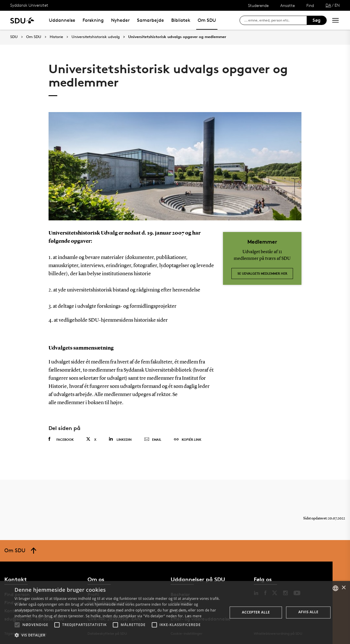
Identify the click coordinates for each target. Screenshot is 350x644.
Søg (317, 20)
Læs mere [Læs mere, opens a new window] (193, 616)
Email (153, 440)
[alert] (175, 612)
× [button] (343, 588)
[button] (17, 625)
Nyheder (120, 20)
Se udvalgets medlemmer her (262, 273)
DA (328, 5)
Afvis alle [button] (308, 612)
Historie (56, 37)
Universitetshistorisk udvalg (96, 37)
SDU (14, 37)
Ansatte (287, 5)
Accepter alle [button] (256, 612)
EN (337, 5)
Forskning (93, 20)
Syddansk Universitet (29, 5)
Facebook (61, 439)
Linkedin (120, 439)
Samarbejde (150, 20)
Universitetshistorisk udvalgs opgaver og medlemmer (177, 37)
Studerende (258, 5)
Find (310, 5)
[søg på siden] (275, 20)
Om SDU (207, 20)
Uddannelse (62, 20)
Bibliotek (181, 20)
